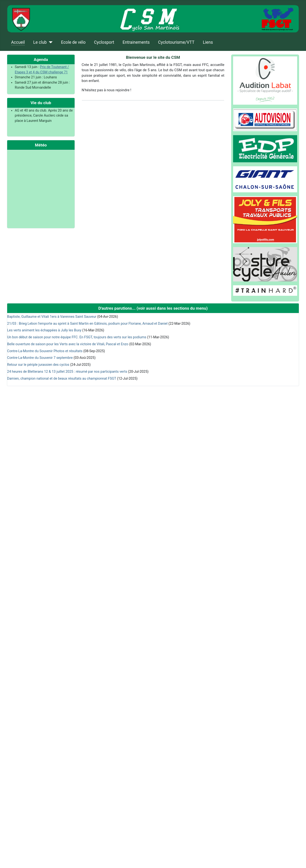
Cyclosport (104, 42)
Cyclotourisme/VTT (176, 42)
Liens (208, 42)
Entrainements (136, 42)
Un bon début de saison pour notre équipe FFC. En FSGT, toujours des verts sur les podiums (77, 337)
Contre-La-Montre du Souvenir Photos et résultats (45, 351)
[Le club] (50, 42)
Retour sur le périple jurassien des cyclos (38, 365)
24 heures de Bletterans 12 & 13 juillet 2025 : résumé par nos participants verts (67, 372)
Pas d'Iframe (41, 188)
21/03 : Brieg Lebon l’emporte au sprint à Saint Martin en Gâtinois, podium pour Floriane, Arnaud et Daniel (87, 324)
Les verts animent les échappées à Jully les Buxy (44, 330)
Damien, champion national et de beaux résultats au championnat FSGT (62, 379)
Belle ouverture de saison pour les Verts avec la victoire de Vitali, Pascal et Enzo (68, 344)
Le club (40, 42)
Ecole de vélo (73, 42)
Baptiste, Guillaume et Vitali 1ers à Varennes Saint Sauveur (52, 317)
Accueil (18, 42)
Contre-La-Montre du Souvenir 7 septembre (40, 358)
